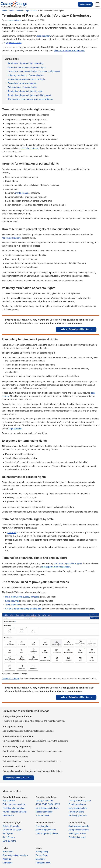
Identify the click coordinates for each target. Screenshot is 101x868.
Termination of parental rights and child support (29, 95)
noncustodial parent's (12, 238)
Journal (6, 812)
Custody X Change (11, 679)
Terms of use (42, 855)
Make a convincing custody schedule (22, 597)
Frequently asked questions (15, 855)
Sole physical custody (79, 830)
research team (14, 20)
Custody (19, 11)
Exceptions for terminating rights (23, 83)
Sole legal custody (77, 837)
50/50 (38, 804)
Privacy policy (42, 852)
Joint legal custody (77, 833)
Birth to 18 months (11, 826)
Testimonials (8, 815)
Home (4, 11)
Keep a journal (12, 601)
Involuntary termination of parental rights (26, 79)
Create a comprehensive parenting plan (23, 609)
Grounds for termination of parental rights (27, 67)
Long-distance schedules (47, 808)
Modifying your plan (78, 815)
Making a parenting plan (80, 801)
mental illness (21, 193)
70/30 (51, 804)
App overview (9, 801)
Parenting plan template (14, 808)
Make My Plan (85, 4)
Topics (11, 11)
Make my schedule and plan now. (69, 50)
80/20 (57, 804)
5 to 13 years (9, 837)
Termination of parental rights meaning (25, 63)
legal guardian (15, 429)
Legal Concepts (31, 11)
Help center (8, 852)
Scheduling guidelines (46, 830)
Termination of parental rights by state (25, 91)
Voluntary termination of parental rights (26, 75)
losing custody (44, 36)
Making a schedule (44, 801)
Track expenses (12, 605)
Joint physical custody (79, 826)
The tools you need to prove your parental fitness (30, 99)
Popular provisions (77, 804)
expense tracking (18, 812)
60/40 (44, 804)
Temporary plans (76, 812)
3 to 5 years (8, 833)
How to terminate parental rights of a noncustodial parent (34, 71)
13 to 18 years (9, 841)
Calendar (7, 804)
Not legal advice (43, 863)
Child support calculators (47, 833)
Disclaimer (41, 859)
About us (7, 859)
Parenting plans (43, 826)
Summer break (42, 815)
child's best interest (30, 148)
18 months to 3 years (12, 830)
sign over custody (14, 43)
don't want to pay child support (68, 563)
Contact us (8, 863)
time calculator (19, 804)
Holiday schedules (44, 812)
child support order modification (56, 567)
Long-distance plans (78, 808)
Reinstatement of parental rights (22, 87)
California (12, 533)
